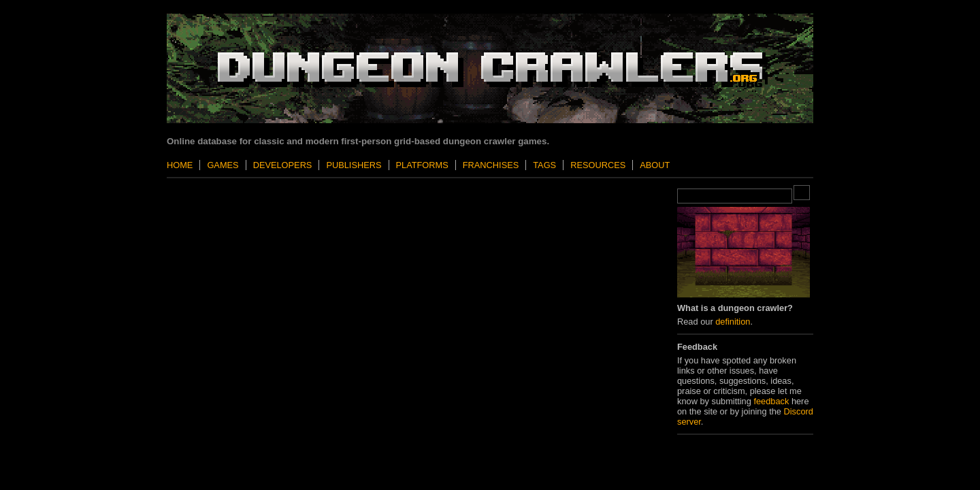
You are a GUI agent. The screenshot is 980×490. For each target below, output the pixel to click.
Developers (283, 165)
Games (223, 165)
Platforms (422, 165)
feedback (771, 401)
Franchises (491, 165)
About (655, 165)
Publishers (354, 165)
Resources (598, 165)
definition (733, 322)
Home (180, 165)
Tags (544, 165)
